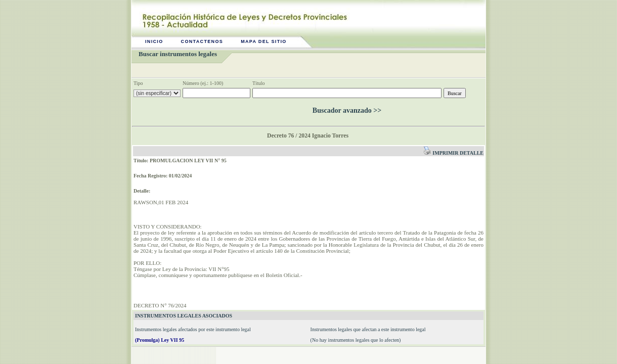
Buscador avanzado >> (347, 110)
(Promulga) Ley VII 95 (160, 340)
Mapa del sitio (264, 41)
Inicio (154, 41)
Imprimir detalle (453, 153)
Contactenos (202, 41)
